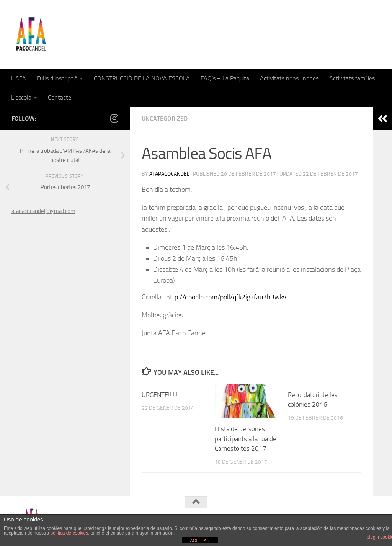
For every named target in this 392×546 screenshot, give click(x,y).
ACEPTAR (200, 541)
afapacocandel (169, 174)
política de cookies (69, 533)
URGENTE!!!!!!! (160, 395)
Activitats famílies (352, 78)
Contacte (60, 97)
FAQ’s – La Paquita (225, 78)
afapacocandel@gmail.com (43, 211)
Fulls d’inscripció (57, 78)
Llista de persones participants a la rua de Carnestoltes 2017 (246, 439)
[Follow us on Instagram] (114, 118)
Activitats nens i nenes (289, 78)
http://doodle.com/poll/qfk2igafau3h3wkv (227, 297)
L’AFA (19, 78)
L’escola (21, 97)
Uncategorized (165, 119)
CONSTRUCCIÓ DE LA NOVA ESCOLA (142, 78)
